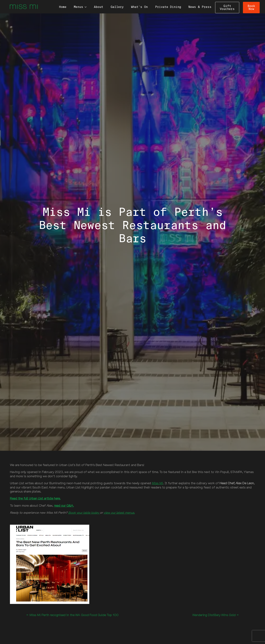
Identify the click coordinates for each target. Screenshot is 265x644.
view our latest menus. (119, 512)
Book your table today (84, 512)
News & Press (200, 7)
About (99, 7)
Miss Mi (157, 483)
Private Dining (168, 7)
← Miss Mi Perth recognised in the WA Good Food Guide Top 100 (73, 615)
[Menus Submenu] (87, 7)
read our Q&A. (64, 505)
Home (63, 7)
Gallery (117, 7)
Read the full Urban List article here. (35, 498)
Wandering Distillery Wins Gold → (215, 615)
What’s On (139, 7)
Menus (78, 7)
